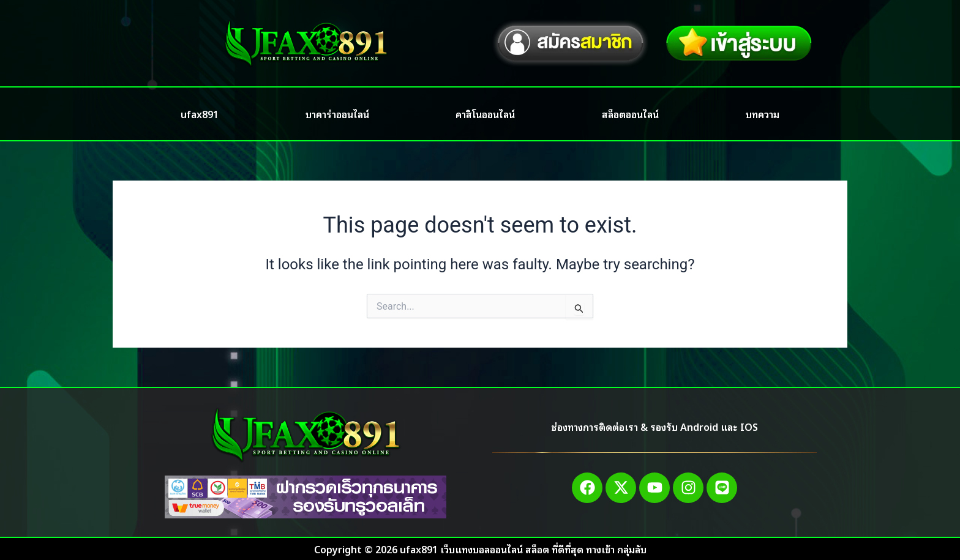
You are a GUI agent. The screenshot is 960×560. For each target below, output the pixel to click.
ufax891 (200, 114)
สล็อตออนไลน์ (630, 114)
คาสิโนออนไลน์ (485, 114)
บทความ (763, 114)
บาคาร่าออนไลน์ (337, 114)
